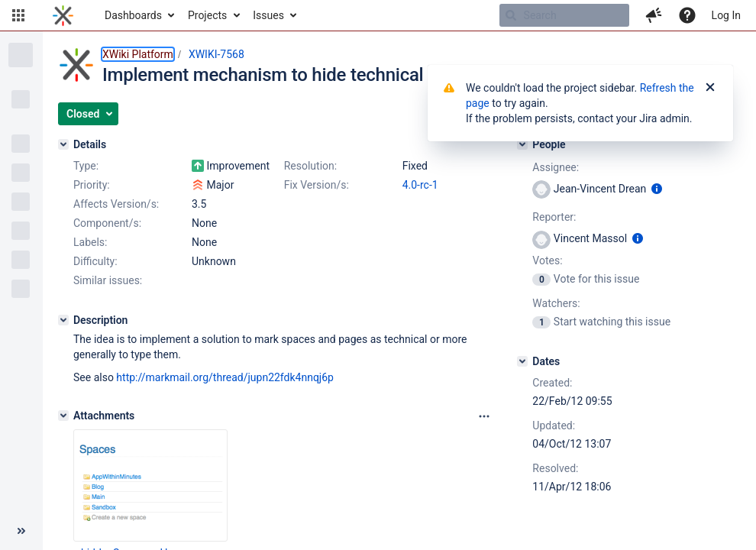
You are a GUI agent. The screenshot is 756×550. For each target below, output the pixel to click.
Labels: (90, 242)
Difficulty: (95, 261)
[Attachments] (63, 416)
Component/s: (107, 223)
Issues (268, 15)
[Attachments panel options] (484, 416)
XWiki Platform (138, 54)
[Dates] (522, 361)
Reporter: (554, 217)
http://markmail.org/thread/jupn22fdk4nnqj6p (225, 377)
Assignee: (556, 167)
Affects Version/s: (116, 204)
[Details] (63, 144)
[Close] (710, 88)
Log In (726, 15)
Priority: (92, 185)
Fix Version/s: (317, 185)
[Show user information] (657, 189)
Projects (207, 15)
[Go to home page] (63, 15)
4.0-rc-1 (420, 185)
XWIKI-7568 (216, 54)
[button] (18, 15)
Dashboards (133, 15)
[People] (522, 144)
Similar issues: (108, 280)
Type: (86, 166)
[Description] (63, 320)
